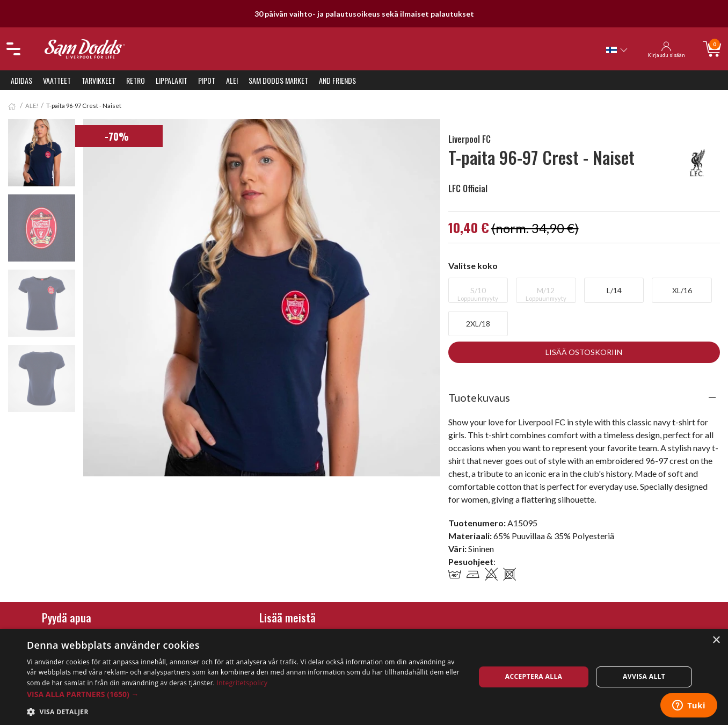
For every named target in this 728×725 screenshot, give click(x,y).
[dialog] (364, 677)
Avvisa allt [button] (644, 676)
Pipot (207, 80)
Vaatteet (57, 80)
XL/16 (682, 290)
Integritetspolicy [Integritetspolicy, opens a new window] (242, 683)
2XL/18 (478, 324)
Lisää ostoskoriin (584, 352)
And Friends (337, 80)
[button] (244, 694)
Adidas (21, 80)
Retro (136, 80)
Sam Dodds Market (278, 80)
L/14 (614, 290)
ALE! (232, 80)
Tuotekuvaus (479, 397)
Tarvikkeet (99, 80)
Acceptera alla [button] (534, 676)
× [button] (716, 640)
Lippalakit (172, 80)
